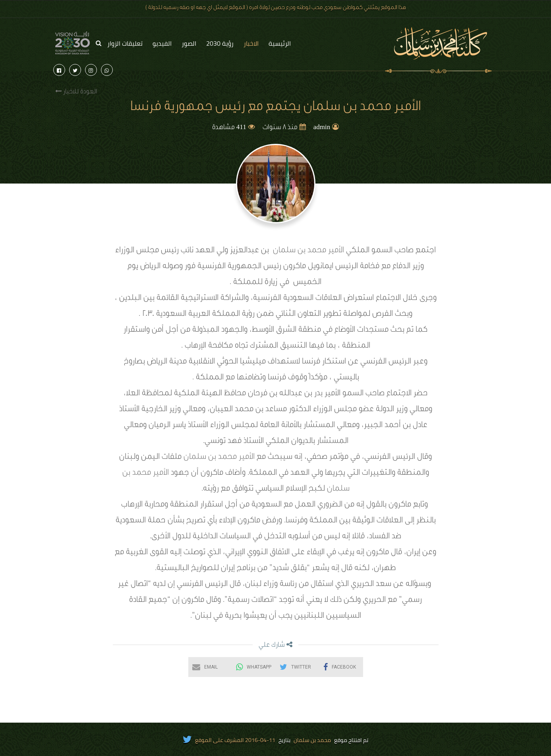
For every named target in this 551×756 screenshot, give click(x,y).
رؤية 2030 (220, 43)
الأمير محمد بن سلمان (308, 251)
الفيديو (162, 43)
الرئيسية (280, 43)
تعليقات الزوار (125, 43)
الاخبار (251, 43)
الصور (189, 43)
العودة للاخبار (76, 92)
